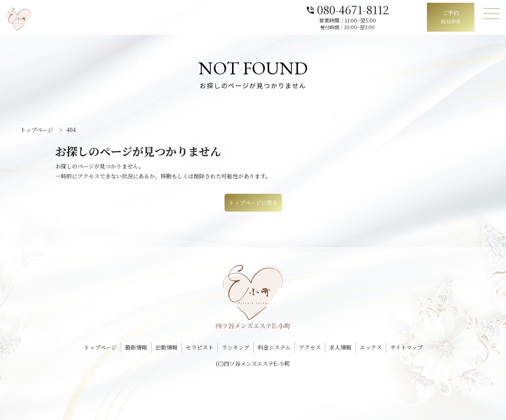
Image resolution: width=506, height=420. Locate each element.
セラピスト (200, 347)
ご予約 (451, 18)
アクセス (310, 347)
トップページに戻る (253, 202)
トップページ (100, 347)
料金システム (274, 347)
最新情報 (136, 347)
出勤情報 (166, 347)
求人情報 (340, 347)
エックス (371, 347)
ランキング (236, 347)
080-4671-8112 (379, 9)
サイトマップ (406, 347)
